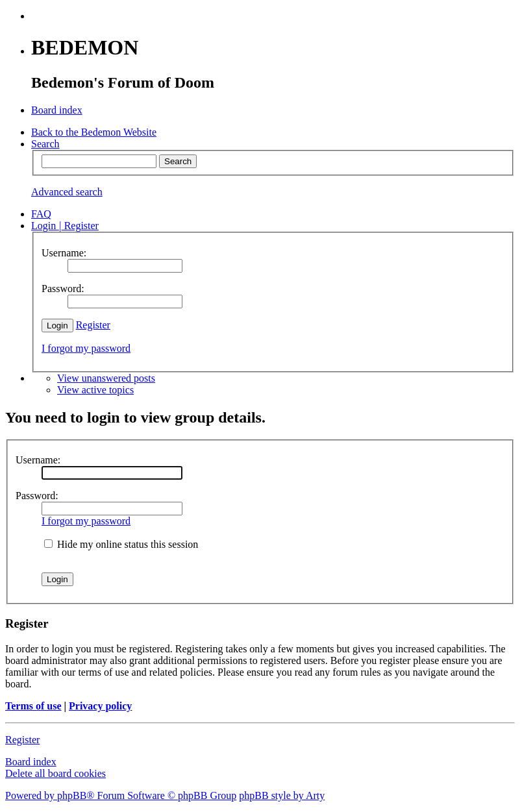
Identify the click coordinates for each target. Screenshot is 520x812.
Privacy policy (100, 706)
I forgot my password (86, 348)
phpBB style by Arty (282, 795)
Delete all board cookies (56, 773)
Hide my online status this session (121, 544)
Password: (37, 496)
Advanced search (67, 192)
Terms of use (33, 706)
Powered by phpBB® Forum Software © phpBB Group (121, 795)
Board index (31, 762)
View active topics (95, 390)
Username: (38, 460)
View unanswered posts (106, 378)
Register (93, 325)
